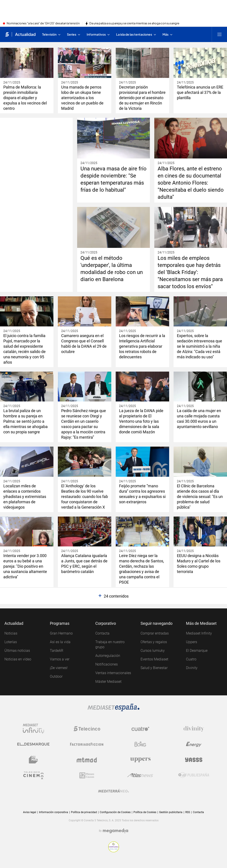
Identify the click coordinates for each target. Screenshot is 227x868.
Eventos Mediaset (154, 659)
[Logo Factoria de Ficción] (87, 744)
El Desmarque (197, 651)
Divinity (192, 668)
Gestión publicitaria (171, 812)
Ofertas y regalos (154, 642)
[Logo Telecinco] (87, 729)
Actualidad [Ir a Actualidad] (25, 34)
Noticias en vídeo (18, 659)
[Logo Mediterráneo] (113, 791)
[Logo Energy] (194, 744)
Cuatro (191, 659)
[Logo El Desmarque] (33, 744)
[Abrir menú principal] (219, 34)
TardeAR (57, 651)
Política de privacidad (84, 812)
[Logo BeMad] (33, 760)
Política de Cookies (145, 812)
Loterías (11, 642)
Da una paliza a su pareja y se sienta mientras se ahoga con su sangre (134, 23)
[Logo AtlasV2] (140, 775)
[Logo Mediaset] (113, 708)
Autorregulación (108, 656)
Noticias (11, 633)
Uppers (192, 642)
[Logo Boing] (140, 744)
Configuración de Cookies (115, 812)
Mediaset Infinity (199, 633)
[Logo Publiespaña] (194, 775)
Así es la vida (60, 642)
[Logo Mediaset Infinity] (33, 729)
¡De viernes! (59, 668)
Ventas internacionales (113, 673)
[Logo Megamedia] (115, 831)
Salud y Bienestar (154, 668)
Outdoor (56, 676)
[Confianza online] (114, 847)
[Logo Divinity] (194, 729)
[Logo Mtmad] (87, 760)
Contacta (102, 633)
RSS (188, 812)
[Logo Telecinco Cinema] (33, 775)
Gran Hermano (61, 633)
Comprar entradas (155, 633)
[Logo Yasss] (194, 760)
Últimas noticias (17, 651)
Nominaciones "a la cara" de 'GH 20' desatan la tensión (43, 23)
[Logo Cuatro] (140, 729)
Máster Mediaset (108, 682)
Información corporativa (54, 812)
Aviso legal (30, 812)
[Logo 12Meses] (87, 775)
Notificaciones (107, 664)
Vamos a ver (60, 659)
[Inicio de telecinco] (7, 34)
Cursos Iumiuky (153, 651)
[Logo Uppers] (140, 760)
